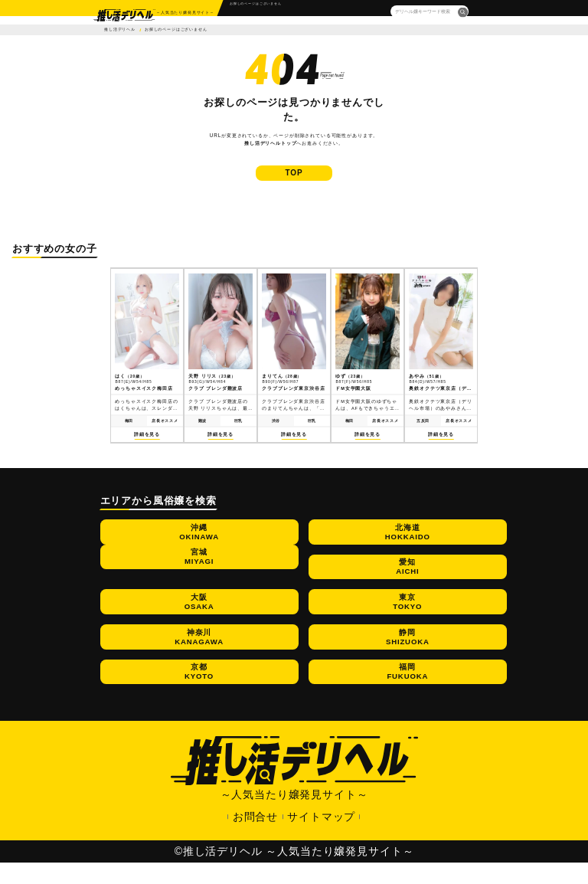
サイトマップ (321, 838)
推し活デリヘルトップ (270, 143)
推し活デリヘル (120, 29)
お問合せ (255, 838)
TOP (294, 180)
